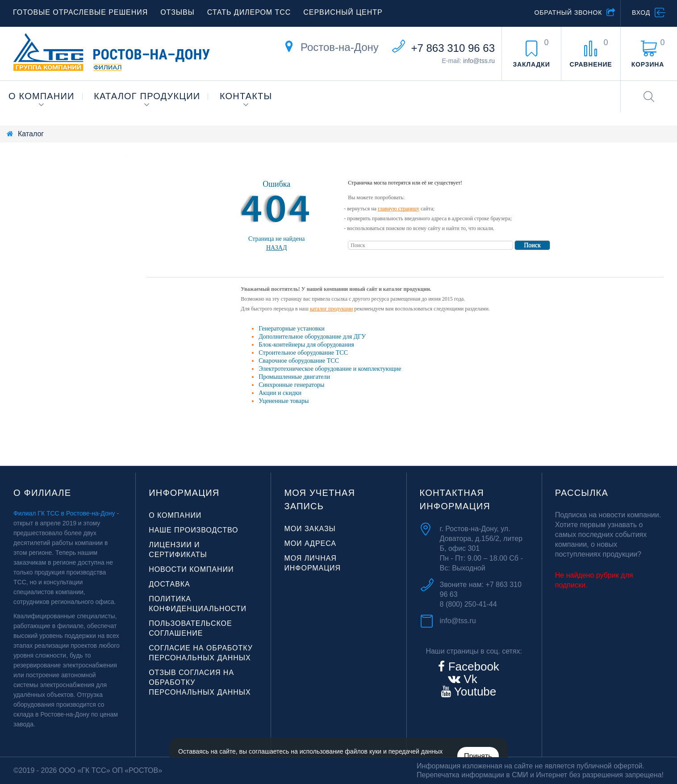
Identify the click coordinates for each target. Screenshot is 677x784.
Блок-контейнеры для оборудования (306, 345)
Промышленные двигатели (294, 377)
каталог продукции (332, 309)
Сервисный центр (343, 12)
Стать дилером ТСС (249, 12)
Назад (277, 248)
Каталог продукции (147, 96)
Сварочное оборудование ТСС (299, 361)
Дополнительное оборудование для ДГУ (312, 337)
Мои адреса (310, 543)
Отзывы (177, 12)
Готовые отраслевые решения (80, 12)
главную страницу (399, 209)
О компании (42, 96)
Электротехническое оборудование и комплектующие (330, 369)
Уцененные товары (284, 401)
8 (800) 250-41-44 (468, 604)
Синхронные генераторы (291, 385)
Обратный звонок (568, 13)
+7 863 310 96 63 (453, 48)
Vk (469, 679)
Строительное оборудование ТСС (303, 353)
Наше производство (193, 530)
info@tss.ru (479, 61)
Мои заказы (310, 529)
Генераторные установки (291, 329)
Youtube (474, 692)
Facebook (472, 667)
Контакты (246, 96)
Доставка (169, 584)
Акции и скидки (280, 393)
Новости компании (191, 569)
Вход (641, 13)
